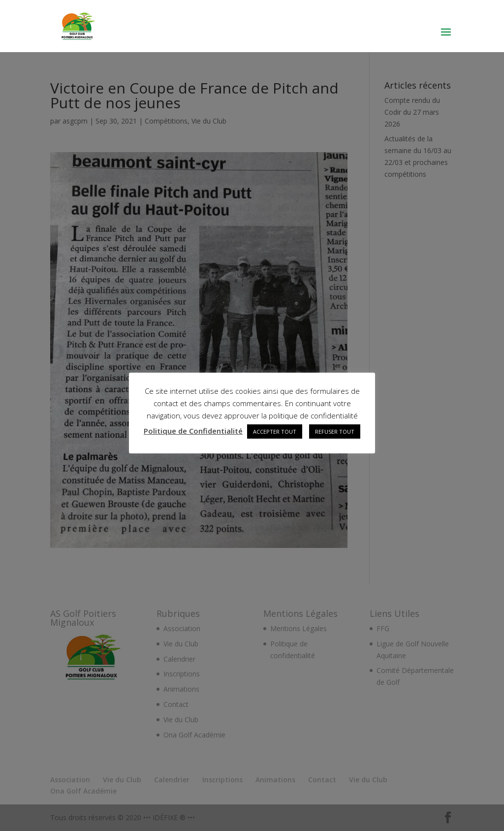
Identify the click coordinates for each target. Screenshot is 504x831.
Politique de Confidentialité (193, 431)
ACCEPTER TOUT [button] (275, 431)
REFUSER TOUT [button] (335, 431)
